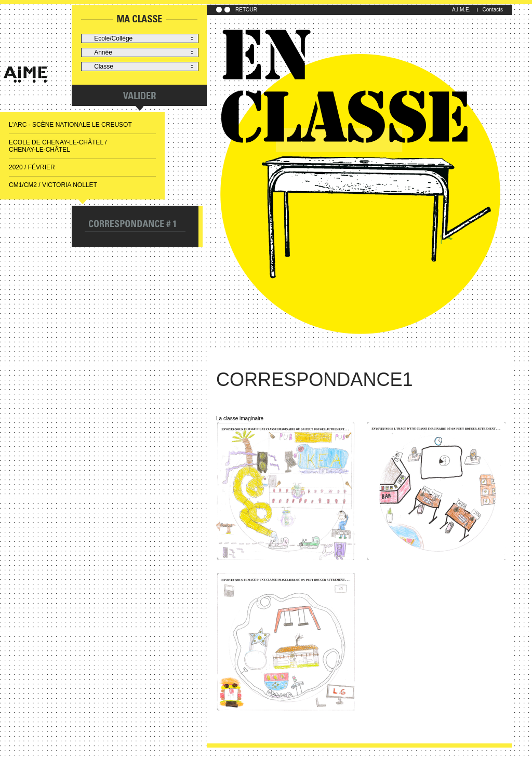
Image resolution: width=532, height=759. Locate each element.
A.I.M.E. (461, 10)
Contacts (493, 10)
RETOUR (246, 10)
